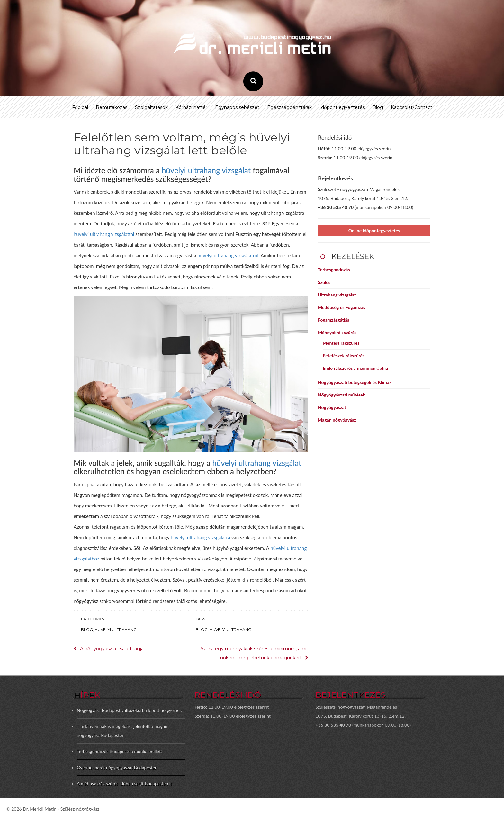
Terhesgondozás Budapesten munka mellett (120, 751)
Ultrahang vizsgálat (337, 295)
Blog (378, 107)
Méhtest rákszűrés (341, 343)
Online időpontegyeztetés (374, 230)
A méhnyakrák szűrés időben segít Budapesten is (125, 784)
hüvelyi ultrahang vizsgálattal (104, 234)
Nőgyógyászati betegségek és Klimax (355, 382)
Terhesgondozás (334, 270)
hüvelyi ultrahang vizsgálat (206, 170)
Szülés (324, 282)
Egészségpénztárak (289, 107)
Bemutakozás (112, 107)
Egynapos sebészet (237, 107)
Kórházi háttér (191, 107)
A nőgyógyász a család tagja (112, 649)
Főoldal (80, 107)
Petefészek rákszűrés (344, 355)
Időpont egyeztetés (342, 107)
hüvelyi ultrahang (230, 629)
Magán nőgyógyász (337, 420)
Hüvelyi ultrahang (116, 629)
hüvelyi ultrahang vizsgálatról (228, 255)
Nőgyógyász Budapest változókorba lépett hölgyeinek (129, 710)
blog (202, 629)
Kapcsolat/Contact (412, 107)
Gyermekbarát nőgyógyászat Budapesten (117, 767)
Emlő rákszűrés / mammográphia (355, 368)
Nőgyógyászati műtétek (342, 395)
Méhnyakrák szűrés (337, 332)
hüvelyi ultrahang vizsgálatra (200, 537)
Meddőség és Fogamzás (342, 307)
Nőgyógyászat (332, 407)
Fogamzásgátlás (333, 320)
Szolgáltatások (151, 107)
